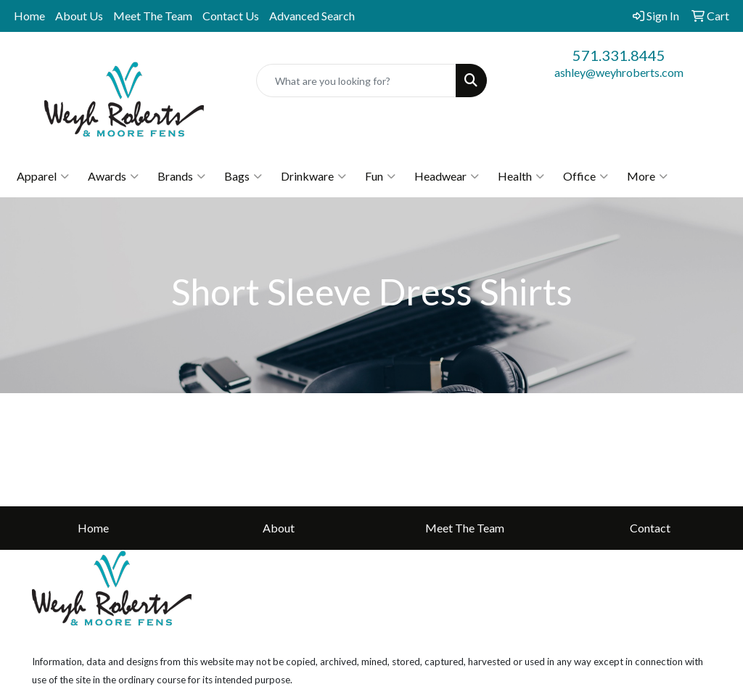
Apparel (43, 176)
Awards (113, 176)
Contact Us (231, 16)
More (647, 176)
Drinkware (313, 176)
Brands (181, 176)
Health (521, 176)
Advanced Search (312, 16)
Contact (650, 528)
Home (29, 16)
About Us (79, 16)
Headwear (447, 176)
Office (586, 176)
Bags (243, 176)
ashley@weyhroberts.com (619, 72)
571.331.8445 (619, 55)
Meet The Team (153, 16)
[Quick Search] (356, 81)
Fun (380, 176)
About (279, 528)
